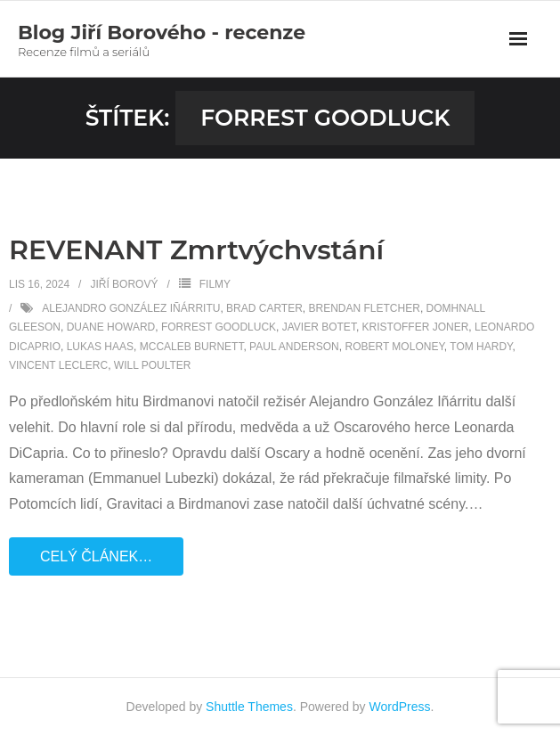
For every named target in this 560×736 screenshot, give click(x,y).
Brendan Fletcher (365, 308)
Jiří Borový (124, 284)
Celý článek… (96, 556)
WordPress (400, 707)
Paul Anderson (294, 347)
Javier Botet (319, 327)
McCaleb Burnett (192, 347)
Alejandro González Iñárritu (131, 308)
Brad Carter (264, 308)
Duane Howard (111, 327)
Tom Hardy (481, 347)
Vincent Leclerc (58, 365)
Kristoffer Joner (416, 327)
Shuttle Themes (249, 707)
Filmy (215, 284)
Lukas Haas (100, 347)
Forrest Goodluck (219, 327)
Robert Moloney (394, 347)
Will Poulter (153, 365)
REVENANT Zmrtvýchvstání (196, 250)
